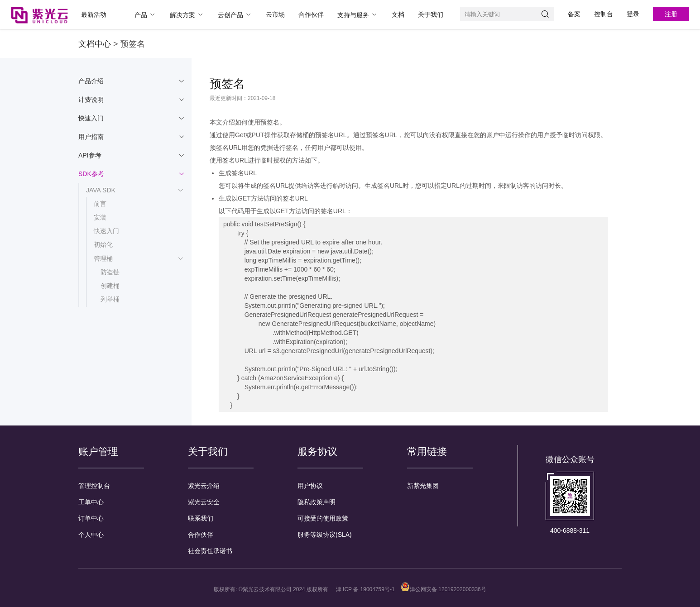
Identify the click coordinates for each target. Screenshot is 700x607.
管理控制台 (94, 486)
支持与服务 (358, 15)
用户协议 (310, 486)
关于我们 (431, 14)
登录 (633, 14)
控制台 (604, 14)
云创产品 (235, 15)
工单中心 (91, 502)
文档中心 (95, 44)
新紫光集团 (423, 486)
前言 (100, 204)
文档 (398, 14)
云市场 (275, 14)
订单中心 (91, 518)
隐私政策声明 (316, 502)
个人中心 (91, 535)
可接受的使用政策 (323, 518)
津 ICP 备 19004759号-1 (365, 589)
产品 (145, 15)
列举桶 (110, 299)
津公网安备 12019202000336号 (443, 589)
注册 (671, 14)
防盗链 (110, 272)
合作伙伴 (311, 14)
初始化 (103, 244)
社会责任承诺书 (210, 551)
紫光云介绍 (204, 486)
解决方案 (187, 15)
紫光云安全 (204, 502)
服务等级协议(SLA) (325, 535)
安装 (100, 217)
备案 (574, 14)
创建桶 (110, 286)
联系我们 (201, 518)
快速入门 (106, 231)
